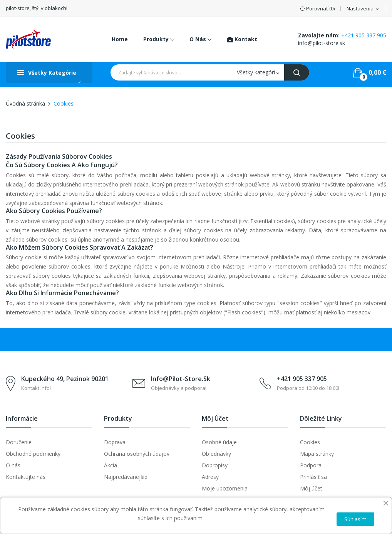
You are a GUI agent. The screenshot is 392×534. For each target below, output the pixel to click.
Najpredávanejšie (126, 477)
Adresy (210, 477)
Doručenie (19, 442)
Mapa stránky (317, 454)
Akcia (111, 465)
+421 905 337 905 (364, 35)
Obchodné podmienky (33, 454)
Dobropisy (215, 465)
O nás (13, 465)
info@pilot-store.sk (322, 43)
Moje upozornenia (225, 488)
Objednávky (216, 454)
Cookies (310, 442)
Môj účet (311, 488)
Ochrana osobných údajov (137, 454)
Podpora (311, 465)
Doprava (115, 442)
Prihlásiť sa (313, 477)
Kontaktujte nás (26, 477)
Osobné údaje (219, 442)
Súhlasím (355, 519)
